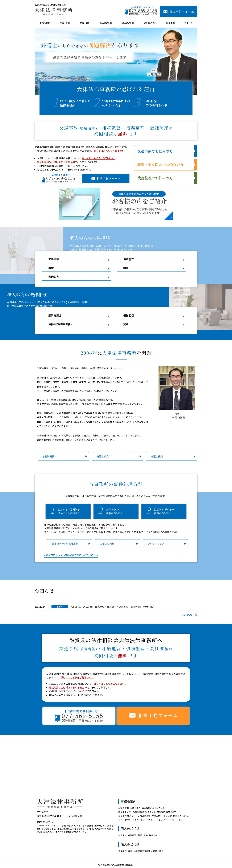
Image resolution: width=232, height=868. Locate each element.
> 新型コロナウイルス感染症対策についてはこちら (71, 555)
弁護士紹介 (65, 23)
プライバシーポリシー (157, 820)
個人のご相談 (106, 23)
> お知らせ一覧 (189, 615)
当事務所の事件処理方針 (65, 543)
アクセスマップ (156, 543)
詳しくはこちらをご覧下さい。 (110, 151)
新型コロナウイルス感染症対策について (137, 812)
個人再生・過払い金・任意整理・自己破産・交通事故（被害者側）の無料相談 (113, 607)
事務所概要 (45, 23)
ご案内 (60, 607)
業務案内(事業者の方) (167, 812)
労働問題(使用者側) (60, 324)
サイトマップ (138, 820)
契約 (126, 324)
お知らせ (168, 816)
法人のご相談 (128, 23)
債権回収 (129, 315)
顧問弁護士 (55, 315)
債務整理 (155, 178)
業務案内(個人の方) (127, 816)
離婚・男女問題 (160, 164)
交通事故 (155, 151)
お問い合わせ (125, 820)
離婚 (51, 268)
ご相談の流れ (150, 23)
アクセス (188, 23)
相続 (126, 268)
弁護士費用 (85, 23)
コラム (186, 816)
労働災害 (54, 277)
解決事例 (170, 23)
